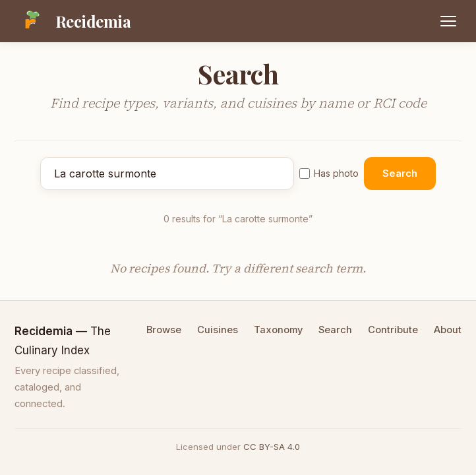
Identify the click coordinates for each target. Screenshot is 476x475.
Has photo (329, 173)
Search (400, 173)
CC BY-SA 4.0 (272, 447)
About (448, 330)
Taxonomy (278, 330)
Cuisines (218, 330)
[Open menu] (448, 21)
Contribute (393, 330)
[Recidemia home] (73, 21)
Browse (164, 330)
